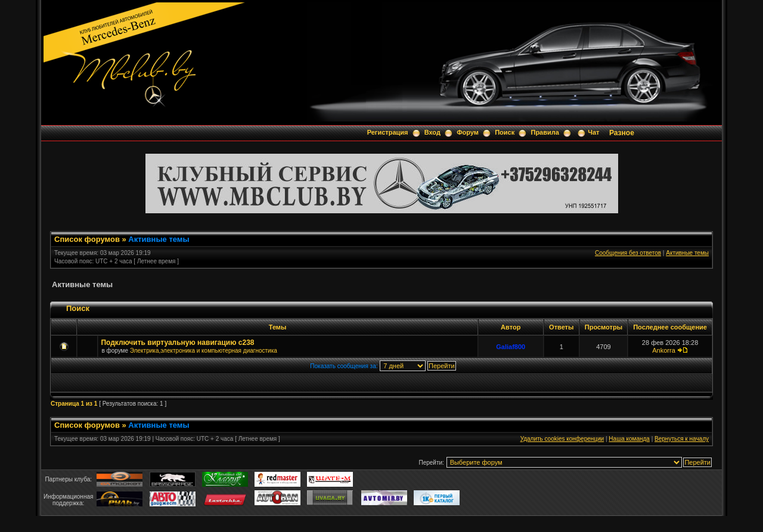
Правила (545, 132)
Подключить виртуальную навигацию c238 (177, 343)
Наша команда (629, 439)
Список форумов (87, 239)
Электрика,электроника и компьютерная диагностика (204, 351)
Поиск (505, 132)
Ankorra (664, 350)
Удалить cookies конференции (562, 439)
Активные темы (159, 239)
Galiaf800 (511, 347)
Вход (432, 132)
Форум (468, 132)
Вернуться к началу (682, 439)
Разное (622, 133)
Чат (593, 132)
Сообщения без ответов (628, 253)
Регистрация (388, 132)
